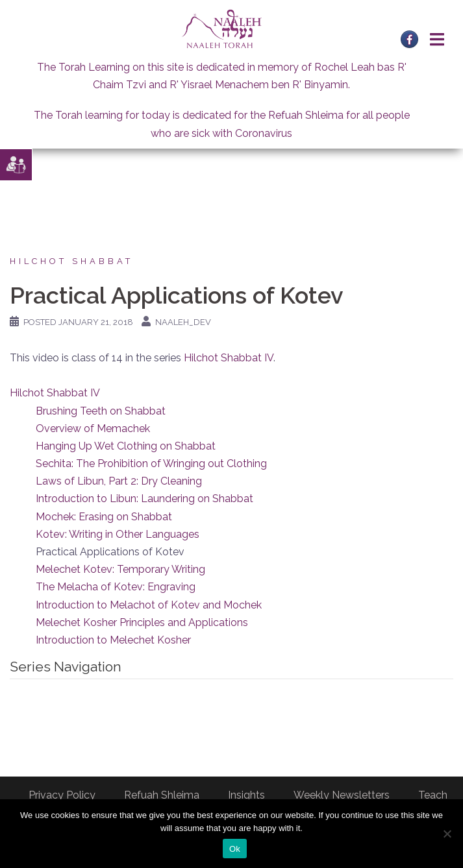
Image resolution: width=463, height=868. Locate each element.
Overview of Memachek (93, 428)
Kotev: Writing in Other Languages (118, 534)
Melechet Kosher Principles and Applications (142, 622)
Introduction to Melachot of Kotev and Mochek (149, 605)
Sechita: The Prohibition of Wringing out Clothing (151, 464)
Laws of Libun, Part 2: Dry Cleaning (119, 481)
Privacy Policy (62, 795)
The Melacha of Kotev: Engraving (116, 587)
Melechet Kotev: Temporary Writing (120, 569)
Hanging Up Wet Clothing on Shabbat (126, 446)
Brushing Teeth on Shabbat (101, 411)
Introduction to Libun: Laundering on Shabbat (144, 499)
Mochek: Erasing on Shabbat (104, 517)
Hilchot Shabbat (71, 261)
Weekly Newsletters (342, 795)
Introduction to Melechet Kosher (113, 640)
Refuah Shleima (162, 795)
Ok (235, 849)
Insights (246, 795)
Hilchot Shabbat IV (229, 358)
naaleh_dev (183, 322)
